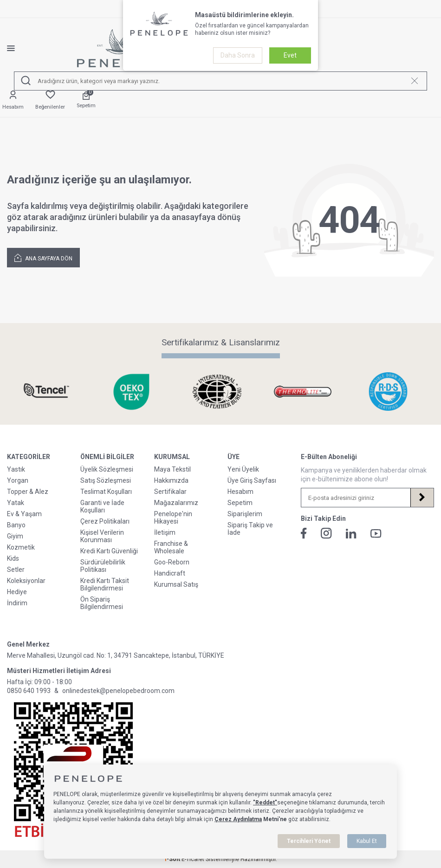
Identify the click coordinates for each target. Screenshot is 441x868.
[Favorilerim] (50, 100)
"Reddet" (265, 803)
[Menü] (18, 48)
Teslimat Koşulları (106, 492)
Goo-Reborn (172, 562)
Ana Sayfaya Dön (43, 257)
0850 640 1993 (29, 691)
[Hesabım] (13, 100)
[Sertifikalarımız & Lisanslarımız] (50, 392)
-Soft (173, 859)
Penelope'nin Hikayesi (173, 518)
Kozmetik (21, 547)
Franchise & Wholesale (171, 547)
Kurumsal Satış (176, 584)
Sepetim (240, 503)
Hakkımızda (171, 480)
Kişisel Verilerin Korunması (102, 536)
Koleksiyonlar (26, 581)
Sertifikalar (170, 492)
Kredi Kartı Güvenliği (109, 551)
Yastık (16, 469)
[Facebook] (304, 533)
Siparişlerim (245, 514)
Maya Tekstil (172, 469)
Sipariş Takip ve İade (250, 529)
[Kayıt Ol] (422, 498)
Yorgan (18, 480)
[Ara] (26, 81)
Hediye (17, 592)
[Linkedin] (351, 534)
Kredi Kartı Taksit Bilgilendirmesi (105, 584)
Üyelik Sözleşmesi (107, 469)
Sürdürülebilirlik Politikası (103, 566)
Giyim (15, 536)
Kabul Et (367, 841)
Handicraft (170, 573)
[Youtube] (376, 534)
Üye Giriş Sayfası (252, 480)
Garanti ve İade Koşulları (102, 506)
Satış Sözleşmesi (106, 480)
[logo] (121, 48)
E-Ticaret (193, 859)
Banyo (16, 525)
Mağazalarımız (176, 503)
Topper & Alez (28, 492)
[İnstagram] (326, 533)
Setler (16, 570)
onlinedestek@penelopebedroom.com (118, 691)
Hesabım (240, 492)
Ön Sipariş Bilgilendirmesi (102, 603)
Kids (13, 558)
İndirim (17, 603)
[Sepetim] (86, 100)
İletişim (165, 532)
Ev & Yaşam (24, 514)
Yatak (16, 503)
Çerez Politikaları (105, 521)
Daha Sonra (238, 55)
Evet (290, 55)
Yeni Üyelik (243, 469)
